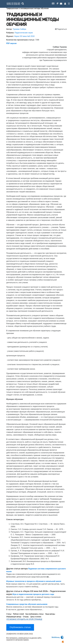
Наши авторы (50, 614)
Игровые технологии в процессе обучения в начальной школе (34, 581)
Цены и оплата (36, 617)
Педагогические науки (24, 33)
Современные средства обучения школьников (27, 604)
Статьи (9, 614)
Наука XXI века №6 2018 (24, 36)
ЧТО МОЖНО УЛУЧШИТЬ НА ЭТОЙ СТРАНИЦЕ (24, 619)
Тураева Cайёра (19, 29)
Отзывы (26, 617)
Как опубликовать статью (34, 614)
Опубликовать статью (20, 627)
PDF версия (11, 43)
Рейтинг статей (18, 614)
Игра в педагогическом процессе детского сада (33, 594)
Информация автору (14, 617)
